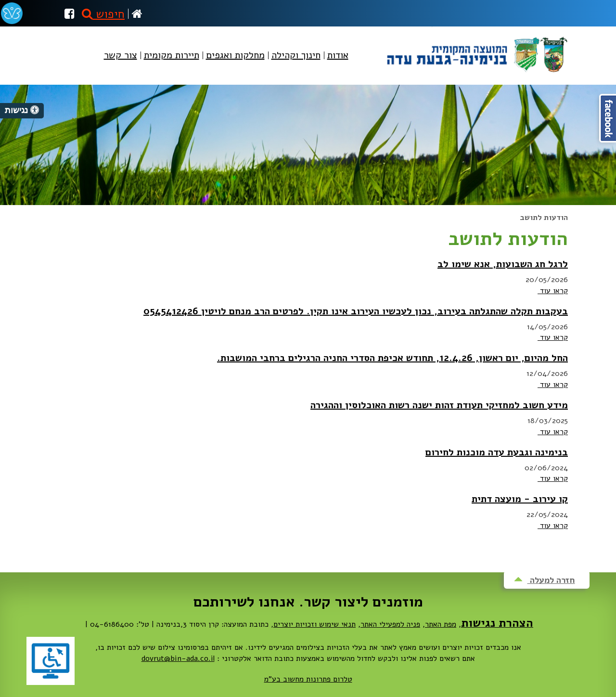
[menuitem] (338, 63)
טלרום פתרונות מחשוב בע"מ (308, 679)
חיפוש (103, 14)
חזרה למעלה (545, 580)
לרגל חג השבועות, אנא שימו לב (503, 264)
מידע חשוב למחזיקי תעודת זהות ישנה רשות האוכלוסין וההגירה (439, 405)
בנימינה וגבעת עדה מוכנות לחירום (497, 452)
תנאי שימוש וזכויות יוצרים (314, 624)
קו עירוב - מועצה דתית (520, 499)
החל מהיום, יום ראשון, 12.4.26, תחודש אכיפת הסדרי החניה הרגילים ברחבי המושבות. (392, 358)
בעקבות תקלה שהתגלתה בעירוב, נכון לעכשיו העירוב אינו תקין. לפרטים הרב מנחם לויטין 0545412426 (356, 311)
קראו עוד (553, 291)
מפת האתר (441, 624)
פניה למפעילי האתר (390, 624)
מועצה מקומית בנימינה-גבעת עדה (476, 51)
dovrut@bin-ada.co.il (178, 658)
